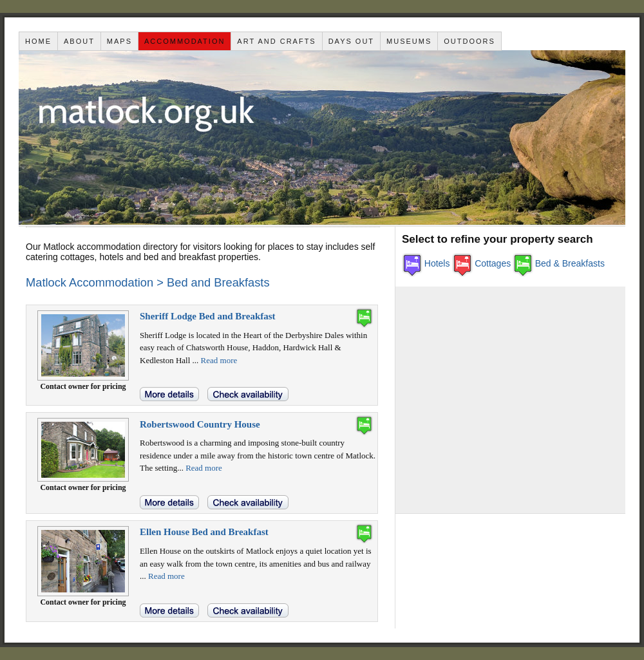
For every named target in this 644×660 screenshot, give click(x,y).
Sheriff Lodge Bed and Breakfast (208, 316)
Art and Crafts (276, 41)
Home (38, 41)
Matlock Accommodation (90, 282)
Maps (119, 41)
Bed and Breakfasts (218, 282)
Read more (219, 360)
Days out (351, 41)
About (79, 41)
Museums (409, 41)
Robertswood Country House (200, 424)
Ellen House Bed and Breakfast (204, 532)
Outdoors (469, 41)
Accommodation (185, 41)
